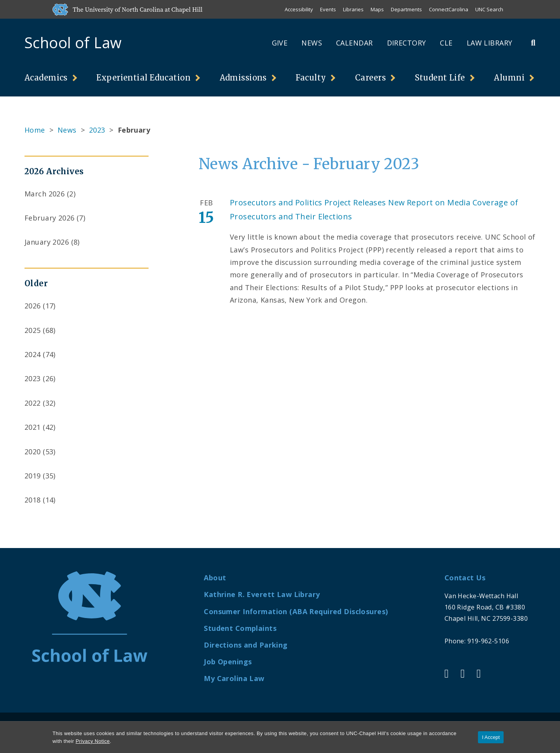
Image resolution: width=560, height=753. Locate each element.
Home (35, 130)
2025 (33, 330)
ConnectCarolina (449, 9)
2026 (33, 306)
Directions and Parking (246, 645)
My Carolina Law (234, 678)
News (312, 43)
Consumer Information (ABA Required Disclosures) (296, 611)
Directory (407, 43)
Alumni (509, 78)
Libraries (353, 9)
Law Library (490, 43)
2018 (33, 500)
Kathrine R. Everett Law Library (262, 594)
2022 (33, 403)
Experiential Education (143, 78)
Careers (370, 78)
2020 (33, 452)
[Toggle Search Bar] (533, 43)
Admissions (243, 78)
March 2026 (45, 194)
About (215, 578)
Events (328, 9)
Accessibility (299, 9)
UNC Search (489, 9)
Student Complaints (240, 628)
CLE (446, 43)
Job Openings (228, 662)
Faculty (311, 78)
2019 (33, 476)
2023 (97, 130)
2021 (33, 427)
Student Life (440, 78)
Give (280, 43)
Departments (406, 9)
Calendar (354, 43)
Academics (46, 78)
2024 (33, 354)
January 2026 (47, 242)
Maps (377, 9)
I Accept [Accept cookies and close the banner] (491, 737)
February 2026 (50, 218)
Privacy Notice (93, 741)
